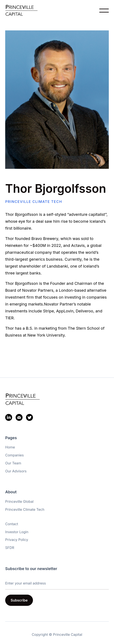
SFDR (10, 548)
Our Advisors (16, 471)
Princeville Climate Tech (25, 509)
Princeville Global (19, 501)
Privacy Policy (17, 540)
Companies (14, 455)
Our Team (13, 463)
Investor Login (17, 532)
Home (10, 447)
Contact (12, 524)
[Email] (19, 418)
